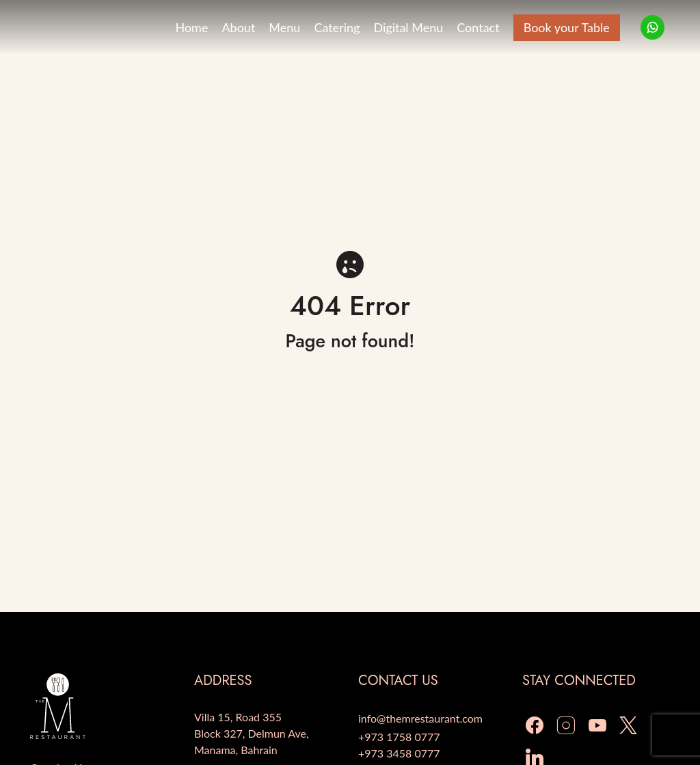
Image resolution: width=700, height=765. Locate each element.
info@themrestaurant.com (420, 718)
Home (191, 27)
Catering (337, 27)
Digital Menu (408, 27)
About (238, 27)
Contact (478, 27)
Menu (284, 27)
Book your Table (567, 27)
